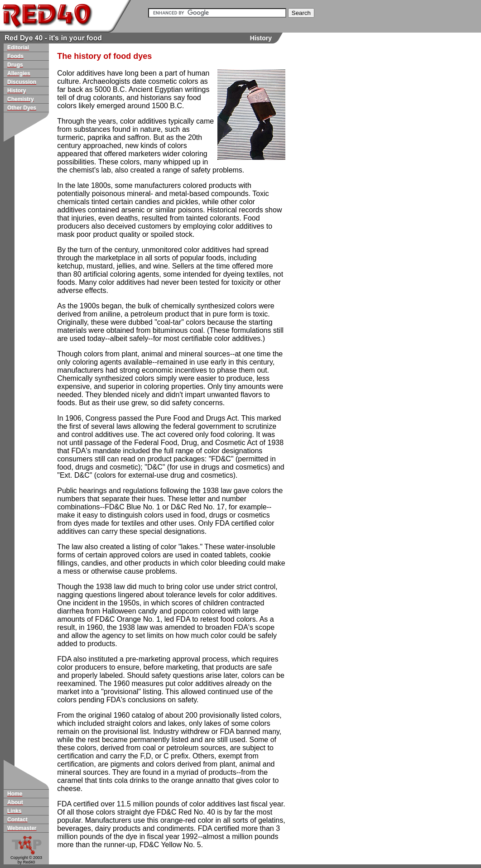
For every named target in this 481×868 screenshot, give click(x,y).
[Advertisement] (322, 201)
